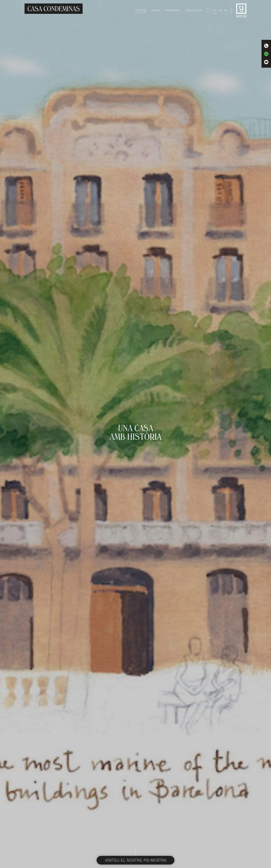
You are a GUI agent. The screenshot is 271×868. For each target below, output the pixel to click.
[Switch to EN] (221, 10)
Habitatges (172, 10)
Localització (194, 10)
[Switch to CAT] (215, 10)
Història (141, 10)
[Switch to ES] (226, 10)
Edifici (156, 10)
